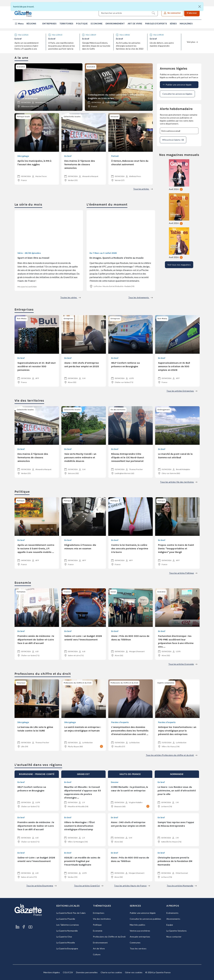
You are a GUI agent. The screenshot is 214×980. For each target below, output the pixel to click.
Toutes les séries (70, 297)
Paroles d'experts (156, 24)
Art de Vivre (135, 24)
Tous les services (138, 948)
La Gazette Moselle (66, 943)
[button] (19, 24)
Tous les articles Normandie (182, 886)
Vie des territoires (102, 919)
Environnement (115, 24)
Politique (82, 24)
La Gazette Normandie (67, 931)
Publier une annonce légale (177, 85)
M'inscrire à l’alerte (173, 140)
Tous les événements (141, 297)
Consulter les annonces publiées (145, 919)
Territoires (66, 24)
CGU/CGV (68, 972)
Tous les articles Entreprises (182, 391)
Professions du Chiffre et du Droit (109, 937)
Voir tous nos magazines (179, 265)
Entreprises (49, 24)
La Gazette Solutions (176, 931)
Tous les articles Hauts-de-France (132, 886)
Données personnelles (87, 972)
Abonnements (173, 919)
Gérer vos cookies (134, 972)
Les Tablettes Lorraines (68, 925)
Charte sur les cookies (111, 972)
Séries (173, 24)
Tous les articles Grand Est (89, 886)
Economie (97, 24)
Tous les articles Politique (183, 573)
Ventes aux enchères (140, 931)
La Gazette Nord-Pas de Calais (71, 913)
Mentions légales (52, 972)
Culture (97, 954)
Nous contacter (174, 937)
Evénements (172, 913)
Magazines (186, 24)
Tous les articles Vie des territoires (179, 482)
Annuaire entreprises (140, 937)
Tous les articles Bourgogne (41, 886)
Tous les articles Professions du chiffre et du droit (172, 755)
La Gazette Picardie (66, 919)
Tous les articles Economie (183, 664)
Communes (135, 943)
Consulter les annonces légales (177, 94)
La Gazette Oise (64, 937)
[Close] (200, 7)
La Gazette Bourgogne (67, 948)
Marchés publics (138, 925)
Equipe (170, 925)
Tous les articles (143, 189)
